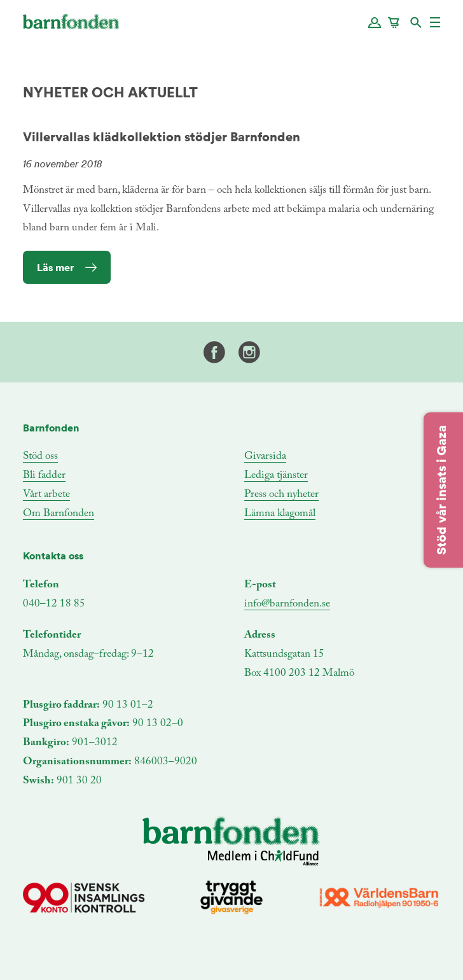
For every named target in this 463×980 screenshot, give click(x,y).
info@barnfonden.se (287, 604)
